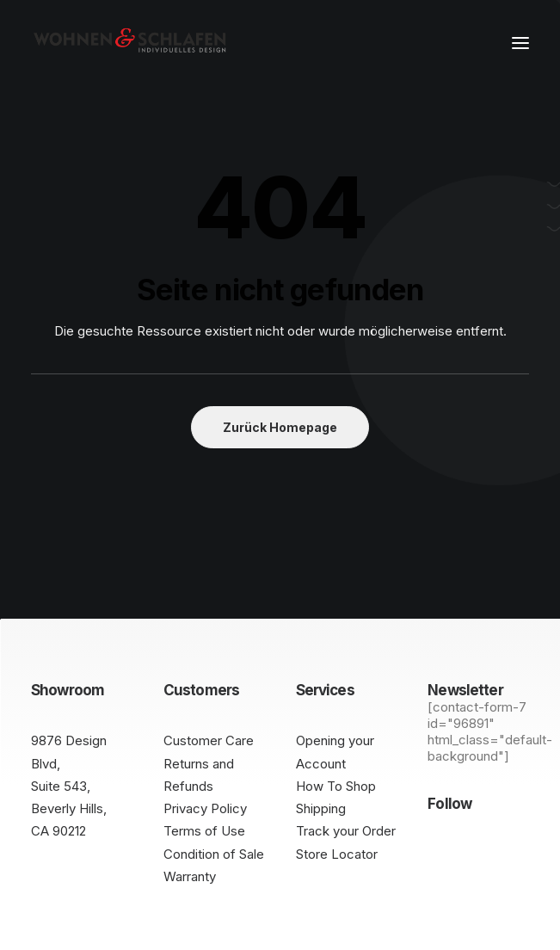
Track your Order (346, 831)
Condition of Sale (214, 854)
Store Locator (337, 854)
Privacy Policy (205, 808)
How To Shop (336, 786)
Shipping (321, 808)
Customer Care (209, 740)
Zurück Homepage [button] (280, 427)
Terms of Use (204, 831)
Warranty (190, 876)
